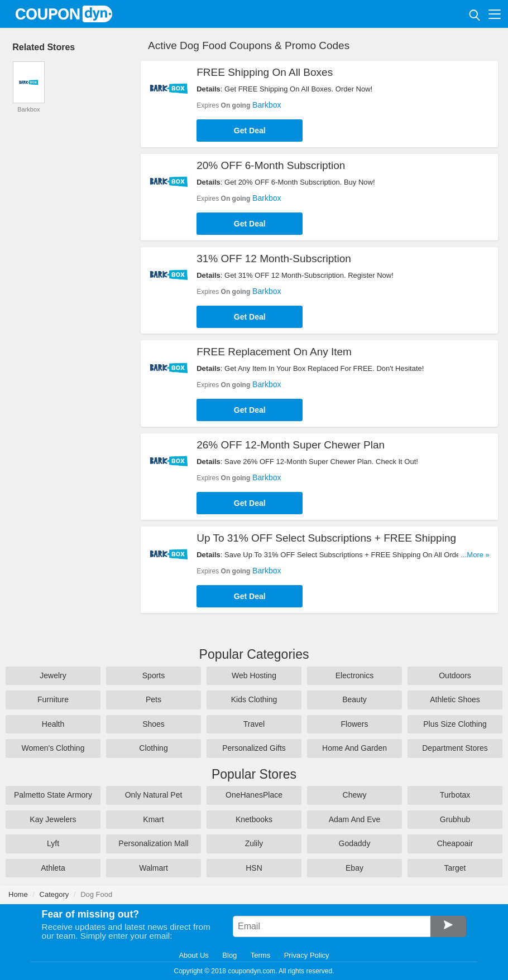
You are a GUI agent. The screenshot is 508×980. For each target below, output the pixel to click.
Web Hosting (254, 675)
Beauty (354, 699)
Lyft (53, 843)
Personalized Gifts (254, 748)
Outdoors (455, 675)
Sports (154, 675)
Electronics (354, 675)
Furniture (53, 699)
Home (18, 894)
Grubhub (455, 819)
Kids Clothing (254, 699)
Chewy (355, 795)
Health (53, 724)
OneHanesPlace (254, 795)
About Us (193, 955)
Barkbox (267, 105)
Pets (154, 699)
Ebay (354, 868)
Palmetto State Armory (53, 795)
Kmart (153, 819)
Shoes (154, 724)
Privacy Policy (307, 955)
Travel (254, 724)
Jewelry (53, 675)
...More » (475, 555)
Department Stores (455, 748)
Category (54, 894)
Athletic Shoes (455, 699)
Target (455, 868)
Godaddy (355, 843)
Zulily (254, 843)
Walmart (154, 868)
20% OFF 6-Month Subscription (271, 165)
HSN (254, 868)
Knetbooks (254, 819)
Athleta (53, 868)
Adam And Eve (355, 819)
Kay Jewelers (53, 819)
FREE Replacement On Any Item (274, 352)
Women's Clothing (53, 748)
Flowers (354, 724)
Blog (229, 955)
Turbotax (455, 795)
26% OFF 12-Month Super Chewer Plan (291, 445)
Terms (260, 955)
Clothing (153, 748)
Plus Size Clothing (455, 724)
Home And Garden (354, 748)
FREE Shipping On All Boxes (265, 72)
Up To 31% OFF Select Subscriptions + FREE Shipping (326, 538)
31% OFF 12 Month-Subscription (274, 259)
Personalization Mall (153, 843)
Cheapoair (455, 843)
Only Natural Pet (154, 795)
